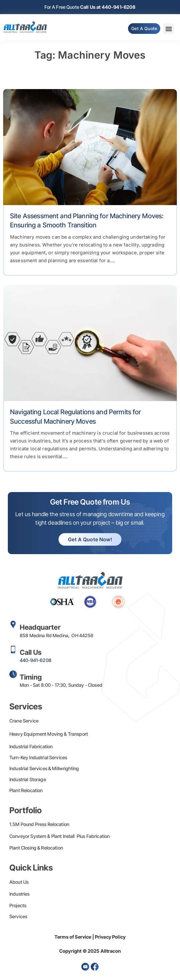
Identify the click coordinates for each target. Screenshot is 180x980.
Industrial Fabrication (31, 747)
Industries (20, 894)
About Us (19, 882)
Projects (18, 906)
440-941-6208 (36, 660)
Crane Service (24, 721)
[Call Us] (13, 649)
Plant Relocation (26, 790)
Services (18, 916)
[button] (169, 29)
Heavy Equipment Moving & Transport (49, 734)
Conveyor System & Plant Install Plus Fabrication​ (59, 836)
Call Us (31, 652)
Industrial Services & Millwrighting (44, 768)
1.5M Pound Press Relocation (39, 824)
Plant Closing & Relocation (36, 848)
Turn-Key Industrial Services (38, 758)
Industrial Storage (28, 779)
